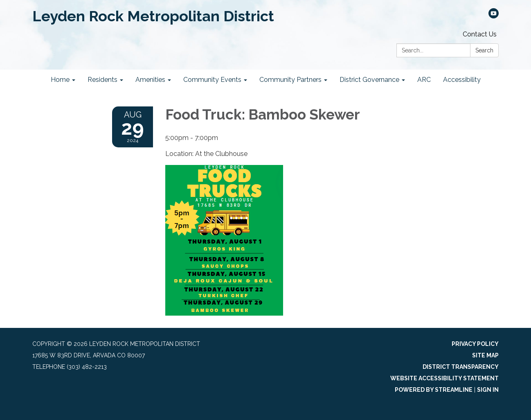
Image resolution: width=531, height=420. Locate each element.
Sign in (488, 390)
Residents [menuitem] (102, 80)
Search (484, 50)
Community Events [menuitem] (212, 80)
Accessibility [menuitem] (462, 80)
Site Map (485, 355)
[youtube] (494, 16)
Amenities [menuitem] (150, 80)
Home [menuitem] (60, 80)
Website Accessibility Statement (444, 378)
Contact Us (480, 34)
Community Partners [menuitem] (290, 80)
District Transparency (461, 367)
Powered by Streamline (434, 390)
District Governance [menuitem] (369, 80)
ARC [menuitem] (424, 80)
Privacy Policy (475, 344)
